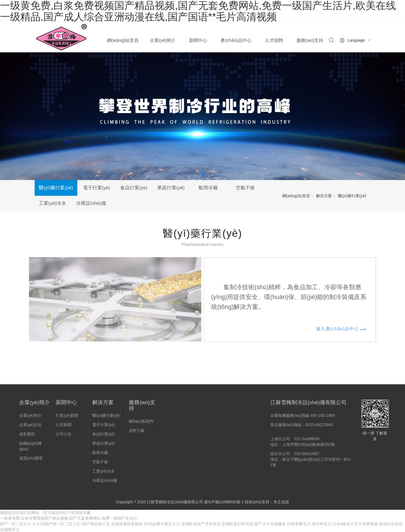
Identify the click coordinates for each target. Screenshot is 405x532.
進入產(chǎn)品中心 (342, 328)
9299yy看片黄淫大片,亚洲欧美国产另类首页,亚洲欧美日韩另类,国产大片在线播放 (215, 524)
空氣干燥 (249, 188)
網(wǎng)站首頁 (123, 40)
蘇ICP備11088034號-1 (224, 502)
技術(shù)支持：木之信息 (267, 502)
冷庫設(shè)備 (92, 204)
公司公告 (64, 436)
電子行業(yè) (97, 188)
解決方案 (324, 196)
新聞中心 (66, 404)
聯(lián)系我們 (141, 423)
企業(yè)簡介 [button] (163, 40)
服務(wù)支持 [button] (310, 40)
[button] (202, 175)
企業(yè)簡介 (34, 404)
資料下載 (137, 433)
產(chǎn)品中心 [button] (236, 40)
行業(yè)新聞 (67, 417)
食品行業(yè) (135, 188)
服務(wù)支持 (142, 407)
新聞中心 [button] (198, 40)
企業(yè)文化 (30, 427)
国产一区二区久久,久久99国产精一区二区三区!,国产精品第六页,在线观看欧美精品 (71, 524)
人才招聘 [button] (274, 40)
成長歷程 (27, 436)
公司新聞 (64, 427)
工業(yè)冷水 (53, 204)
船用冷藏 (211, 188)
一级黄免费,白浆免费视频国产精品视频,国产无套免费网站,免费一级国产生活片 (69, 518)
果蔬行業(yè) (173, 188)
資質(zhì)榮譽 (31, 460)
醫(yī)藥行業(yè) (56, 188)
